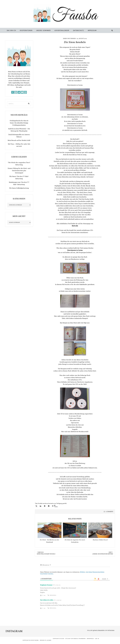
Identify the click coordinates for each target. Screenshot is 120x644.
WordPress (90, 639)
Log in (97, 639)
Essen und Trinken (69, 39)
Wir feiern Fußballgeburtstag (19, 188)
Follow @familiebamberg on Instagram (101, 630)
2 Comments (109, 512)
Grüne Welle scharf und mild (46, 554)
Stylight (68, 639)
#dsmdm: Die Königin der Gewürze (103, 554)
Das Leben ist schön (47, 600)
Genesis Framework (80, 639)
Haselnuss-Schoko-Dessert (100, 540)
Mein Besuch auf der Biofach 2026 (19, 140)
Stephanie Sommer (46, 585)
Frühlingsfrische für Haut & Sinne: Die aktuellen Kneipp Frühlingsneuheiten (19, 123)
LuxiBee (49, 640)
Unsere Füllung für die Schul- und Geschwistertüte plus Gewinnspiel (19, 171)
